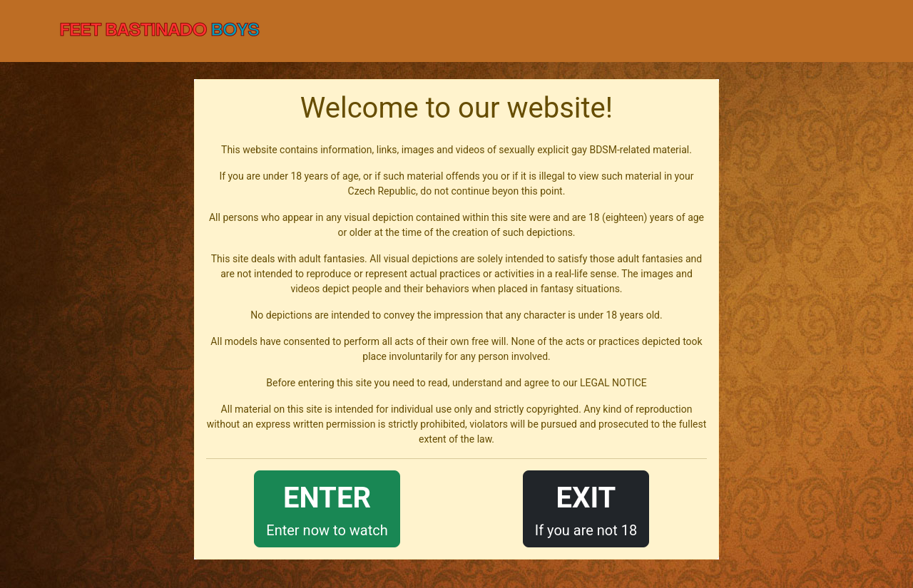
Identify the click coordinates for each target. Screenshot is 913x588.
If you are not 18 (586, 508)
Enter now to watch (327, 508)
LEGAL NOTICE (613, 383)
